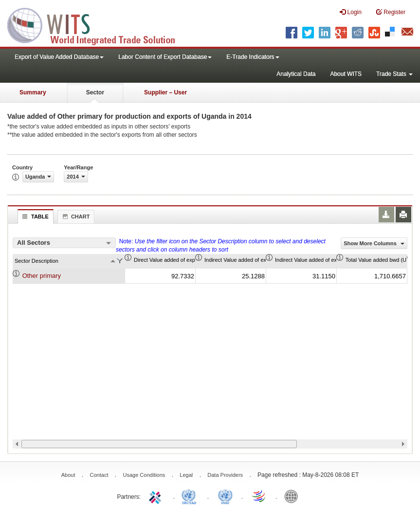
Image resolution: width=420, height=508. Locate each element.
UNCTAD (191, 496)
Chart (75, 217)
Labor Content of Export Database (165, 57)
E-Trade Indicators (253, 57)
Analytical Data (296, 74)
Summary (33, 92)
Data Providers (225, 475)
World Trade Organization (259, 496)
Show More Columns (374, 243)
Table (34, 217)
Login (351, 12)
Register (391, 12)
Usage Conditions (144, 475)
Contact (99, 475)
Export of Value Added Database (59, 57)
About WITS (346, 74)
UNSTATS (225, 496)
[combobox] (64, 243)
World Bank (293, 496)
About (68, 475)
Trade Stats (394, 74)
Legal (186, 475)
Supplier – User (165, 92)
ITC (157, 496)
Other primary (42, 276)
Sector (95, 92)
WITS (97, 24)
